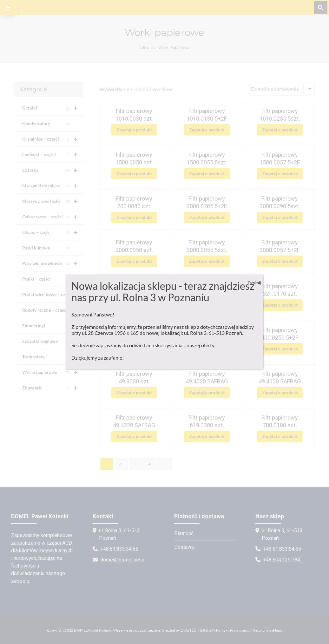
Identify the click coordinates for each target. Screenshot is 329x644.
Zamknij (254, 283)
